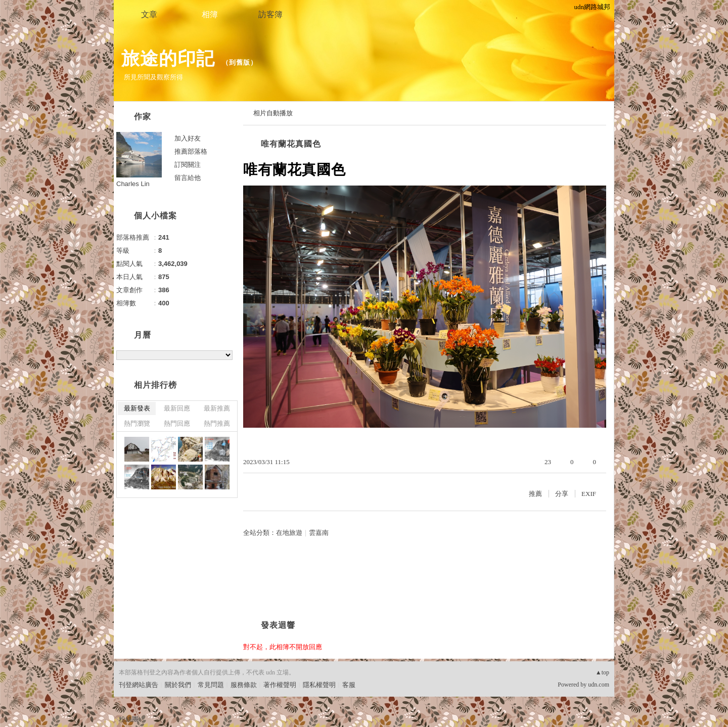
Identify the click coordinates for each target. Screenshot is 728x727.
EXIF (589, 494)
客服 (349, 685)
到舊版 (240, 62)
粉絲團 (129, 719)
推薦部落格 (191, 151)
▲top (602, 672)
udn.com (599, 685)
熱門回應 (177, 423)
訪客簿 (270, 14)
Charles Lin (133, 184)
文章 (149, 14)
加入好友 (188, 138)
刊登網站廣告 (139, 685)
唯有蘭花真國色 (291, 144)
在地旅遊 (289, 533)
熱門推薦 (217, 423)
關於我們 (178, 685)
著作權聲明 (280, 685)
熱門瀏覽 (137, 423)
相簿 (210, 14)
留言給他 (188, 178)
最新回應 (177, 408)
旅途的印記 (168, 58)
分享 (562, 494)
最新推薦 (217, 408)
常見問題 (211, 685)
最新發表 (137, 408)
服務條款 (244, 685)
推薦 (535, 494)
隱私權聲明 (319, 685)
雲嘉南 (319, 533)
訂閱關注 (188, 165)
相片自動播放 (273, 113)
